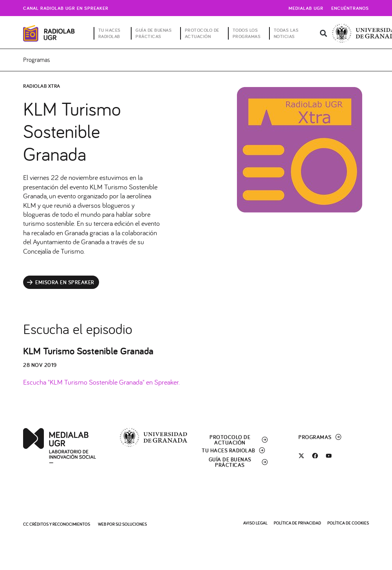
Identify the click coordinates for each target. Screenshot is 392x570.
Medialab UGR (306, 8)
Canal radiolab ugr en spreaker (66, 8)
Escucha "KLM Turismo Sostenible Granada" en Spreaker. (101, 382)
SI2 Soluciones (131, 524)
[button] (323, 34)
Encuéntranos (350, 8)
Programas (37, 60)
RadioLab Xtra (42, 86)
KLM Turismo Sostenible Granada (88, 351)
